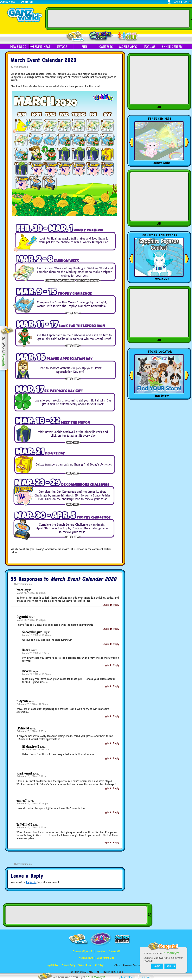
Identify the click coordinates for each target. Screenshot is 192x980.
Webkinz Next (40, 47)
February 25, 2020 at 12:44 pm (32, 804)
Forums (150, 47)
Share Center (172, 47)
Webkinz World (8, 2)
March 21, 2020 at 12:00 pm (31, 593)
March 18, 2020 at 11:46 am (37, 635)
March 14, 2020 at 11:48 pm (31, 620)
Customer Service (132, 965)
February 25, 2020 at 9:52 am (32, 828)
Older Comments (21, 584)
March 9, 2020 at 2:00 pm (36, 750)
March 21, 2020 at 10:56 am (37, 674)
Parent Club (128, 36)
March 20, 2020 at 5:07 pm (36, 653)
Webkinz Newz (101, 36)
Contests (106, 47)
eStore (62, 47)
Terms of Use (85, 965)
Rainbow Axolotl (162, 163)
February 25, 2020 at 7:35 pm (32, 731)
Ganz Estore (27, 2)
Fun (84, 47)
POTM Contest (162, 279)
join (185, 2)
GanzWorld (114, 951)
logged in (31, 882)
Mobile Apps (128, 47)
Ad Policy (99, 965)
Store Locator (162, 396)
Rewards (75, 36)
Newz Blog (18, 47)
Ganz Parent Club (105, 958)
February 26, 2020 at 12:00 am (32, 704)
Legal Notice (52, 965)
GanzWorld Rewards (83, 951)
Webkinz (101, 951)
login (177, 2)
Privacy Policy (68, 965)
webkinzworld (21, 67)
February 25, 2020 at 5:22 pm (32, 776)
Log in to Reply (111, 605)
